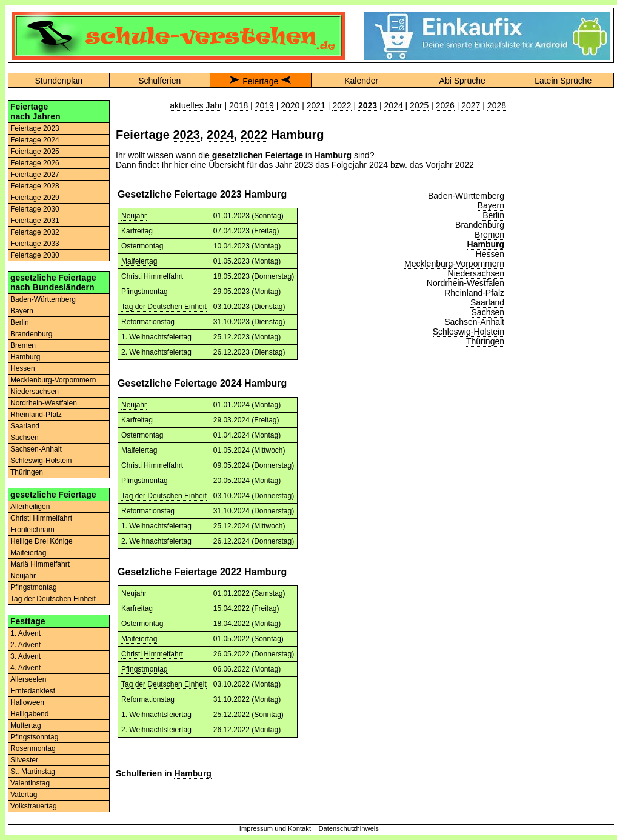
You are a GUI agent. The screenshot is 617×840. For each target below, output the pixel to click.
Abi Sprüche (462, 81)
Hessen (23, 368)
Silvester (24, 760)
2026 (445, 105)
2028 (497, 105)
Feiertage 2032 (35, 232)
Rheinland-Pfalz (36, 415)
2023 (186, 135)
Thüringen (27, 472)
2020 (290, 105)
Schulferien (159, 81)
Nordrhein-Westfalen (44, 403)
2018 (238, 105)
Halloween (27, 702)
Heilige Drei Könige (42, 541)
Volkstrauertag (34, 806)
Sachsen (25, 438)
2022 (342, 105)
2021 (316, 105)
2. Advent (25, 645)
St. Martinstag (33, 772)
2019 (265, 105)
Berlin (20, 322)
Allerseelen (28, 679)
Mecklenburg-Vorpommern (53, 380)
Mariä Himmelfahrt (40, 564)
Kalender (361, 81)
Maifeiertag (28, 553)
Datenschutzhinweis (349, 828)
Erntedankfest (33, 691)
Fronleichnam (32, 530)
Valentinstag (30, 783)
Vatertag (24, 795)
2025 (419, 105)
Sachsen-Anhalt (36, 449)
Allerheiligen (30, 507)
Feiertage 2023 (35, 128)
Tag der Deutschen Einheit (53, 599)
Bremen (23, 345)
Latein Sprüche (563, 81)
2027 (471, 105)
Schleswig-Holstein (41, 461)
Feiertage (260, 81)
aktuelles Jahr (196, 105)
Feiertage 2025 (35, 152)
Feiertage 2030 (35, 209)
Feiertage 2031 (35, 221)
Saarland (25, 426)
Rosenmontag (33, 748)
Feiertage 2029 (35, 198)
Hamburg (25, 357)
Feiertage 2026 (35, 163)
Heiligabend (29, 714)
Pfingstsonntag (34, 737)
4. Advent (25, 668)
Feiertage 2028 (35, 186)
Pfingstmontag (34, 587)
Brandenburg (31, 334)
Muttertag (26, 725)
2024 (394, 105)
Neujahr (23, 576)
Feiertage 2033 (35, 244)
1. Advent (25, 633)
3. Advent (25, 656)
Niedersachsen (35, 392)
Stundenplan (58, 81)
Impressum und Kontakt (275, 828)
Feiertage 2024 (35, 140)
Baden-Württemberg (43, 299)
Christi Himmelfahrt (41, 518)
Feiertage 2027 (35, 175)
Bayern (22, 311)
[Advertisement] (563, 138)
